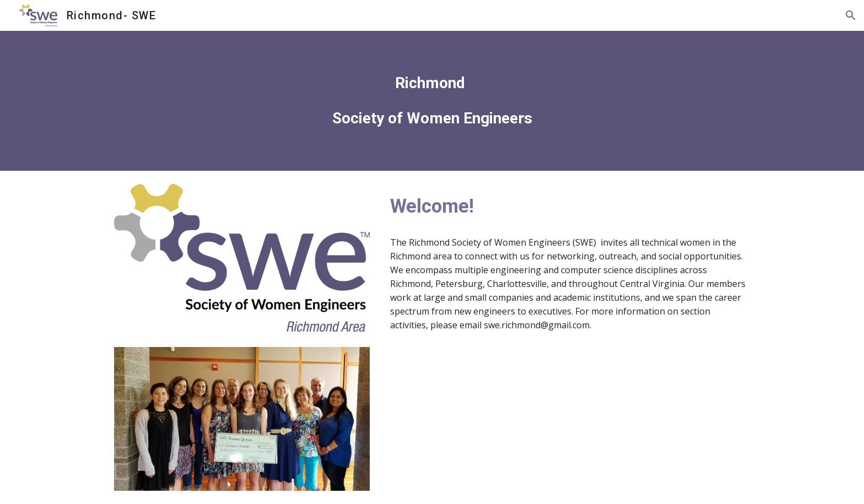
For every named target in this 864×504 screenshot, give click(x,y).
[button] (851, 15)
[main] (432, 101)
